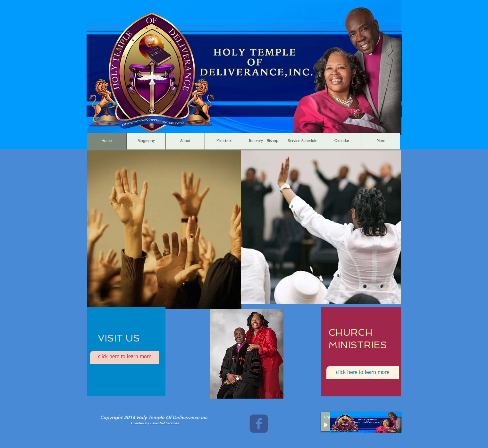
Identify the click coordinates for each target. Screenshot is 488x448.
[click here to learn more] (125, 357)
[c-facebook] (259, 424)
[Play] (327, 425)
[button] (164, 230)
